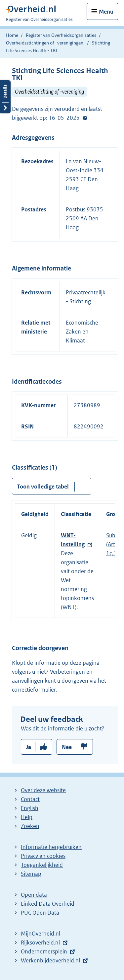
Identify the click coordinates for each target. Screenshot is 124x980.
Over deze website (43, 790)
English (30, 808)
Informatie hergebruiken (51, 847)
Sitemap (31, 874)
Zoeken (30, 826)
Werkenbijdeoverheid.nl (50, 960)
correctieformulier (34, 690)
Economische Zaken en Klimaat (82, 332)
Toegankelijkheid (42, 865)
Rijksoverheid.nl (40, 942)
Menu (106, 12)
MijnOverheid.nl (41, 934)
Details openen (5, 97)
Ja (29, 747)
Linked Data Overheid (48, 904)
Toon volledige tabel (43, 487)
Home (12, 35)
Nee (67, 747)
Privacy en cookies (43, 856)
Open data (34, 895)
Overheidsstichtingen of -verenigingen (45, 43)
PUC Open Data (40, 913)
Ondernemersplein (44, 951)
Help (27, 817)
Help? (85, 118)
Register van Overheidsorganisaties (61, 35)
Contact (30, 799)
